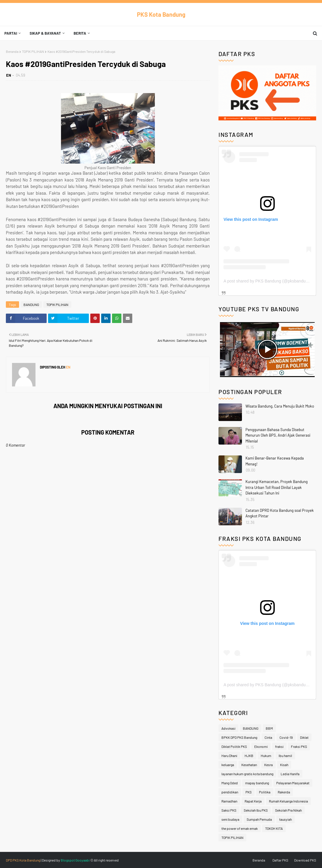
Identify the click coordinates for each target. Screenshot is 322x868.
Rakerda (284, 792)
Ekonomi (261, 746)
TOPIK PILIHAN (33, 51)
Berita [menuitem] (80, 33)
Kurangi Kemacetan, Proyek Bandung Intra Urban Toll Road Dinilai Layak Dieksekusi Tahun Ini (277, 487)
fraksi (279, 746)
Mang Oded (230, 783)
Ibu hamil (285, 756)
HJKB (249, 756)
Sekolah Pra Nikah (288, 810)
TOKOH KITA (274, 828)
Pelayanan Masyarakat (293, 783)
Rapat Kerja (253, 801)
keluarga (228, 765)
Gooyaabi (83, 860)
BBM (269, 728)
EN (9, 75)
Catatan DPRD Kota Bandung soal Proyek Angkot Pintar (280, 513)
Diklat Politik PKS (234, 746)
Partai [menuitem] (11, 33)
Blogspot (68, 860)
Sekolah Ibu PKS (256, 810)
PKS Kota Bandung (161, 14)
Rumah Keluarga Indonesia (288, 801)
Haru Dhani (229, 756)
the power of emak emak (240, 828)
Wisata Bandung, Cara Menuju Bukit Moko (280, 406)
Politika (265, 792)
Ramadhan (229, 801)
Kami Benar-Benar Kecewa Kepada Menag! (275, 461)
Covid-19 (286, 737)
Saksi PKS (229, 810)
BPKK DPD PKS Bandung (239, 737)
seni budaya (230, 819)
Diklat (304, 737)
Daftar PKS (280, 860)
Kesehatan (249, 765)
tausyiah (285, 819)
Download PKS (305, 860)
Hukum (266, 756)
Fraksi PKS (299, 746)
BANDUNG (31, 305)
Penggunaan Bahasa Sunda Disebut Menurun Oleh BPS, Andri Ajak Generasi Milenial (278, 435)
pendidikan (230, 792)
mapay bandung (257, 783)
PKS (249, 792)
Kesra (268, 765)
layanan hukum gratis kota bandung (247, 774)
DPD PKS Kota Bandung (23, 860)
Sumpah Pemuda (259, 819)
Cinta (268, 737)
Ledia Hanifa (290, 774)
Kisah (284, 765)
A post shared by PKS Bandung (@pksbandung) (267, 281)
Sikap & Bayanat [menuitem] (45, 33)
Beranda (12, 51)
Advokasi (228, 728)
